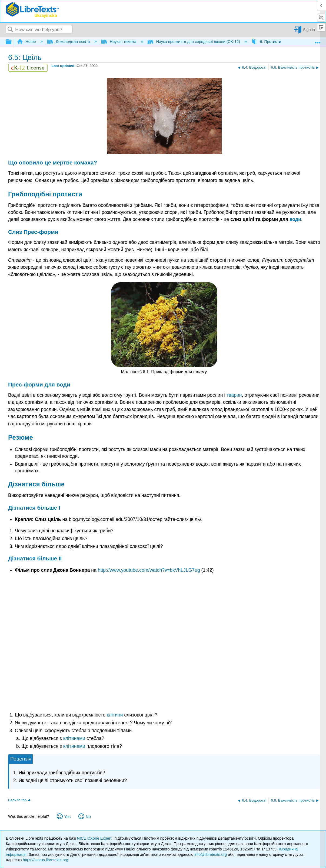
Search (11, 30)
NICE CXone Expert (95, 838)
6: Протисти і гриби (273, 42)
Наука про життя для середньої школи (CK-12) (194, 42)
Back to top (17, 800)
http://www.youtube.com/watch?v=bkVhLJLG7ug (149, 570)
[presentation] (144, 372)
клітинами (74, 738)
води (295, 219)
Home (27, 42)
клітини (115, 715)
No (88, 817)
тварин (234, 395)
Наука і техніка (119, 42)
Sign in (309, 30)
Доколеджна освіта (69, 42)
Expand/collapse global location (318, 41)
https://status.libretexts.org (45, 860)
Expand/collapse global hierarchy (12, 42)
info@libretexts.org (211, 854)
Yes (67, 817)
